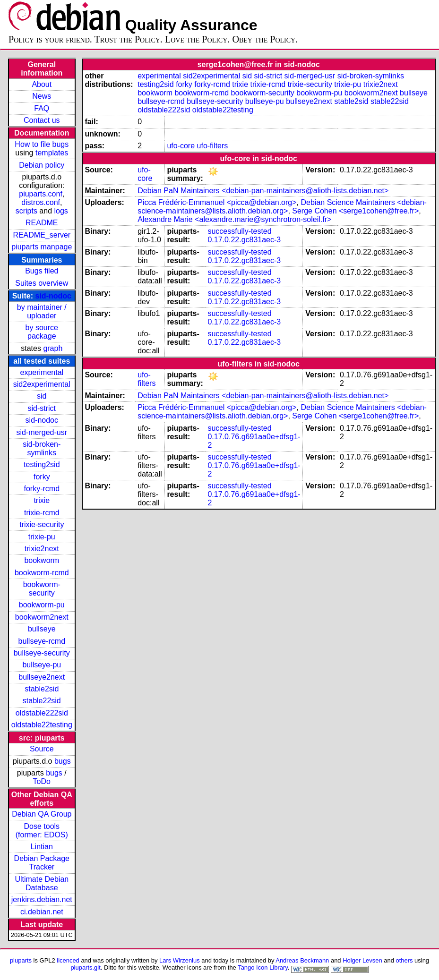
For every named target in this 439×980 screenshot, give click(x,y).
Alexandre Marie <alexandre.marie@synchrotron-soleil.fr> (234, 219)
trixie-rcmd (42, 513)
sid (42, 396)
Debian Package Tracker (42, 863)
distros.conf (41, 202)
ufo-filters (213, 146)
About (42, 84)
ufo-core (181, 146)
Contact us (42, 120)
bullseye (42, 629)
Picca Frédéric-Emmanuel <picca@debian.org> (217, 202)
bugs (63, 761)
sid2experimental (42, 384)
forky (42, 477)
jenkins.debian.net (42, 899)
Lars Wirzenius (180, 960)
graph (53, 348)
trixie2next (42, 549)
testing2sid (42, 464)
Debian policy (42, 165)
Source (42, 749)
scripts (26, 211)
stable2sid (42, 689)
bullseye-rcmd (42, 641)
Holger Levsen (362, 960)
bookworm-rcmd (42, 573)
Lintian (42, 847)
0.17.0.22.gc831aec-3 (244, 240)
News (42, 96)
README (42, 223)
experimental (42, 372)
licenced (68, 960)
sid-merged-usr (42, 432)
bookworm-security (42, 589)
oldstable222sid (42, 713)
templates (52, 153)
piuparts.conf (41, 194)
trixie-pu (42, 537)
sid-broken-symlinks (42, 448)
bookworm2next (42, 617)
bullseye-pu (42, 665)
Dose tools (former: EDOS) (42, 831)
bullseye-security (42, 653)
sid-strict (42, 408)
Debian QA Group (42, 814)
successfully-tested (239, 231)
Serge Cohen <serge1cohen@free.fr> (355, 211)
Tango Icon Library (263, 967)
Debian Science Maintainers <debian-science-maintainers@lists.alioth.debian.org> (282, 207)
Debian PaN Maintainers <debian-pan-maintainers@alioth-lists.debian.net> (263, 191)
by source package (42, 332)
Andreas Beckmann (302, 960)
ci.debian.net (42, 912)
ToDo (42, 781)
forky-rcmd (42, 489)
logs (61, 211)
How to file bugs (42, 144)
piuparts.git (85, 967)
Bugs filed (42, 271)
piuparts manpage (42, 247)
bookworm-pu (42, 605)
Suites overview (42, 283)
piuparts (21, 960)
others (404, 960)
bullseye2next (42, 677)
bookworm (42, 560)
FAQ (42, 108)
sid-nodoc (53, 296)
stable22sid (42, 701)
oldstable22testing (42, 725)
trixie (42, 500)
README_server (42, 235)
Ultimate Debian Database (42, 883)
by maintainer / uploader (42, 311)
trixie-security (42, 524)
